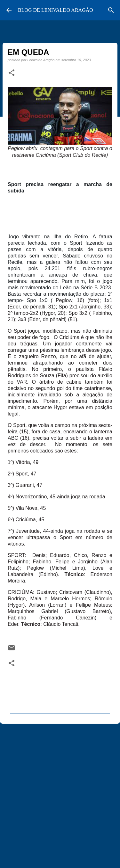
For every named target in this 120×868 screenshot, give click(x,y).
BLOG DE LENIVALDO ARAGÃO (56, 10)
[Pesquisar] (111, 10)
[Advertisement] (60, 793)
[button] (12, 73)
